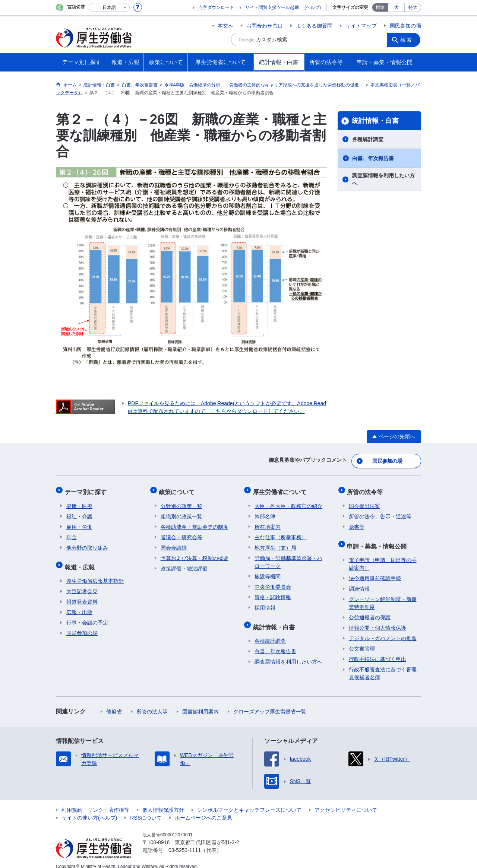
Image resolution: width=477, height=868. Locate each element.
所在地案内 (268, 522)
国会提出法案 (364, 501)
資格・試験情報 (273, 592)
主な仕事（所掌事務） (281, 532)
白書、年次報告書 (373, 158)
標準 (380, 7)
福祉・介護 (79, 512)
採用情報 (265, 603)
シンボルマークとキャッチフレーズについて (249, 802)
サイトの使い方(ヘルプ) (89, 810)
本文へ (225, 26)
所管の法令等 (367, 489)
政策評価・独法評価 (184, 564)
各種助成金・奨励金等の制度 (195, 522)
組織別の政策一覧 (181, 512)
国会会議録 (174, 543)
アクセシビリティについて (346, 802)
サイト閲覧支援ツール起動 (272, 7)
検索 (408, 39)
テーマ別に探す (87, 489)
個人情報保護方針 (163, 802)
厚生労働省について (281, 489)
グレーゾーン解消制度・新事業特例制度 (383, 595)
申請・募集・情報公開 (379, 539)
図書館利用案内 (200, 703)
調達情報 (359, 581)
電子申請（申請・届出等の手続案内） (383, 556)
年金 (72, 532)
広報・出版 (79, 604)
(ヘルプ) (313, 7)
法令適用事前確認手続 (375, 570)
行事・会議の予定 (87, 614)
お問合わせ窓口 (265, 26)
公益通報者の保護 (370, 609)
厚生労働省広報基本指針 (95, 573)
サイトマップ (361, 26)
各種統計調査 (368, 139)
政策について (179, 489)
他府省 (114, 703)
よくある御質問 (314, 26)
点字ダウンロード (216, 7)
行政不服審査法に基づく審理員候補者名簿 (383, 665)
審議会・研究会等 (181, 532)
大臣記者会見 (82, 583)
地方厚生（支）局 (275, 543)
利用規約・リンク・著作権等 (95, 802)
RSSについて (146, 810)
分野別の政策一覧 (181, 501)
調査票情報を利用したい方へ (383, 179)
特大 (413, 7)
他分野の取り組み (87, 543)
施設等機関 (268, 572)
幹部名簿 (265, 512)
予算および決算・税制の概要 (195, 553)
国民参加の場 (405, 26)
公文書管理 (362, 640)
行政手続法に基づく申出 (378, 651)
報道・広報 (81, 560)
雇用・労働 (79, 522)
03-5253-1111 (185, 842)
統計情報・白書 (375, 121)
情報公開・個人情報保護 (378, 620)
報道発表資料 (82, 594)
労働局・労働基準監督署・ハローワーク (288, 557)
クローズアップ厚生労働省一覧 (270, 703)
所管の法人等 (152, 703)
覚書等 (357, 522)
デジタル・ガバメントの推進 (383, 630)
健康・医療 (79, 501)
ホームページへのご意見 (203, 810)
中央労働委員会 (273, 582)
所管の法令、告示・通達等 (380, 512)
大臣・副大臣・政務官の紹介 (288, 501)
